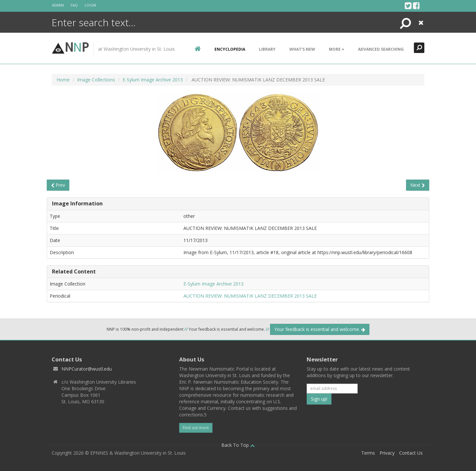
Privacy (387, 453)
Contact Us (411, 453)
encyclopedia (230, 49)
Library (267, 49)
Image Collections (96, 80)
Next (418, 185)
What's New (302, 49)
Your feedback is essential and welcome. (320, 329)
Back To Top (238, 445)
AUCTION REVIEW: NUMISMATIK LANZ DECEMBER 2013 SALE (250, 296)
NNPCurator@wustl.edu (87, 369)
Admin (58, 5)
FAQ (74, 5)
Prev (58, 185)
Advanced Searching (381, 49)
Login (90, 5)
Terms (368, 453)
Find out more (196, 428)
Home (63, 80)
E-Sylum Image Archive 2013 (153, 80)
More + (337, 49)
